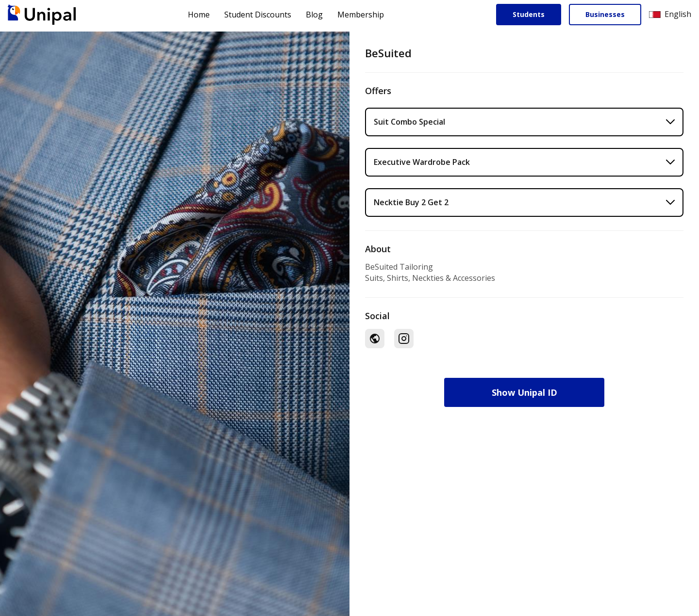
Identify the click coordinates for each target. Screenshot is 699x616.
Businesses (605, 14)
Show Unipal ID (524, 392)
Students (529, 14)
